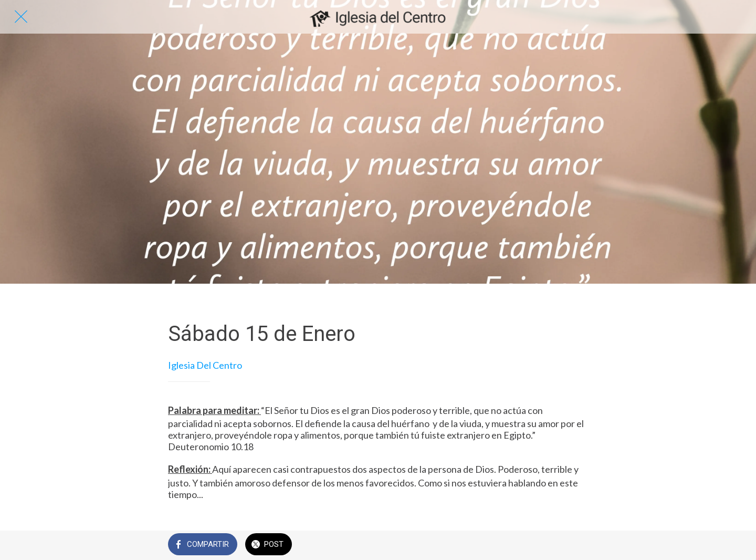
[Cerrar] (21, 17)
